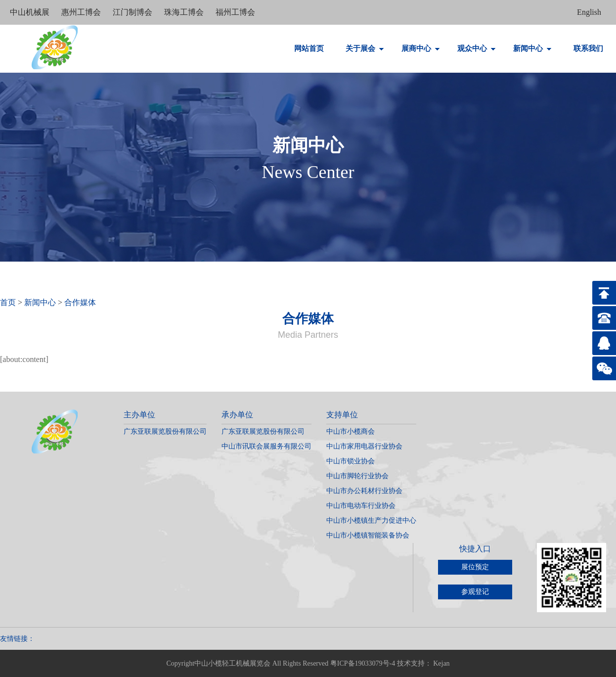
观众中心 (477, 48)
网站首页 (309, 48)
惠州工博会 (82, 12)
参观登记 (475, 592)
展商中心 (421, 48)
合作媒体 (80, 302)
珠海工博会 (185, 12)
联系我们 (588, 48)
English (589, 12)
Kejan (441, 663)
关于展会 (365, 48)
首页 (8, 302)
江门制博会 (133, 12)
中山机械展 (31, 12)
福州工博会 (235, 12)
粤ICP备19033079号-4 (363, 663)
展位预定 (475, 567)
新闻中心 (532, 48)
